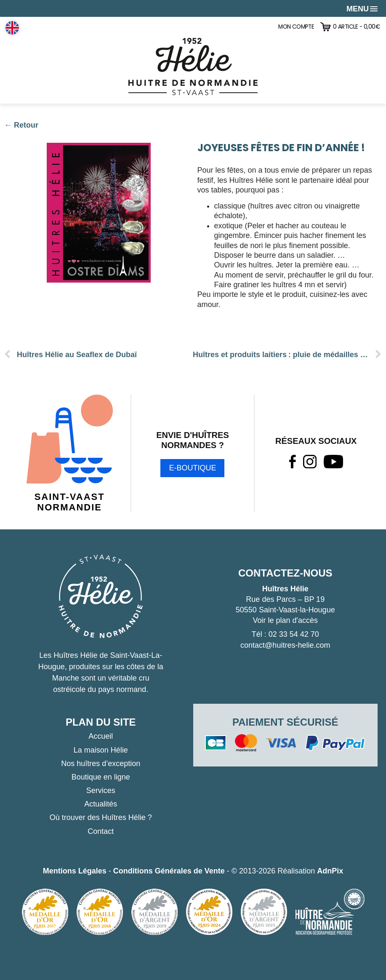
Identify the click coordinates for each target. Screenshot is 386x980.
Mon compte (296, 27)
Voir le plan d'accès (285, 620)
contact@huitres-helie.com (285, 645)
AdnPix (330, 871)
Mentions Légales (75, 871)
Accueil (101, 736)
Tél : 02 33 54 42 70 (285, 634)
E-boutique (192, 468)
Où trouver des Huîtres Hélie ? (101, 817)
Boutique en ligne (101, 777)
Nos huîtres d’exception (101, 764)
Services (101, 790)
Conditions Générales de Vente (169, 871)
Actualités (101, 804)
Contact (101, 831)
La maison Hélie (101, 750)
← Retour (21, 125)
